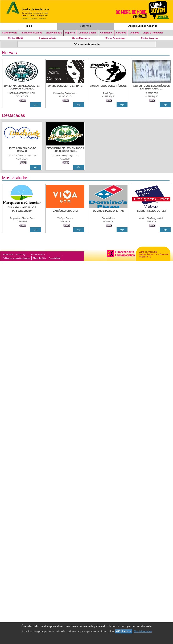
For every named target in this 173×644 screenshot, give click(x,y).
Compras (134, 33)
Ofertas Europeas (150, 38)
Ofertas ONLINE (16, 38)
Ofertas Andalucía (47, 38)
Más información (143, 631)
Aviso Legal (21, 255)
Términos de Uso (37, 255)
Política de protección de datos (16, 258)
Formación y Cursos (31, 33)
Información (8, 255)
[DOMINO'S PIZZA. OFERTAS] (108, 213)
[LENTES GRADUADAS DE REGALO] (22, 150)
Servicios (121, 33)
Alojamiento (106, 33)
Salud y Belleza (54, 33)
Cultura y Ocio (10, 33)
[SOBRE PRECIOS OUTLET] (151, 213)
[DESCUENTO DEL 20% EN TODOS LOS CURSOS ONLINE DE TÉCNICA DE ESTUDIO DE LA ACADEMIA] (65, 150)
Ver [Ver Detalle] (36, 105)
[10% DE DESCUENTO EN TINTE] (65, 88)
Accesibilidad (54, 258)
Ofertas (86, 26)
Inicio (29, 26)
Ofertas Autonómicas (115, 38)
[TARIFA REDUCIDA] (22, 213)
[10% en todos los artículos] (108, 88)
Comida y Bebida (87, 33)
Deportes (70, 33)
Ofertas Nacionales (81, 38)
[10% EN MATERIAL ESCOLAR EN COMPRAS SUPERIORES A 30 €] (22, 88)
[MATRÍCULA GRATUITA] (65, 213)
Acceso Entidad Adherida (143, 26)
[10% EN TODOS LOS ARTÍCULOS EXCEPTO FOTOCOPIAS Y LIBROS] (151, 88)
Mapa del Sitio (39, 258)
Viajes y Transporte (153, 33)
